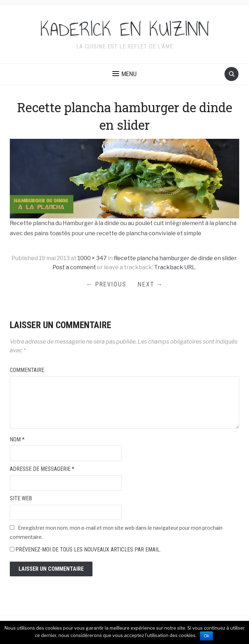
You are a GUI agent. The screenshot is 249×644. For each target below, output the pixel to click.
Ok (206, 636)
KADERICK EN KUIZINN (125, 29)
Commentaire (27, 370)
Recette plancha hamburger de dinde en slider (175, 258)
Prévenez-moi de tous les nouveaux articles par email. (88, 550)
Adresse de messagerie (42, 469)
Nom (17, 439)
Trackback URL (175, 267)
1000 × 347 (92, 258)
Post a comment (74, 267)
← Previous (106, 284)
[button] (124, 74)
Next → (150, 284)
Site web (21, 498)
